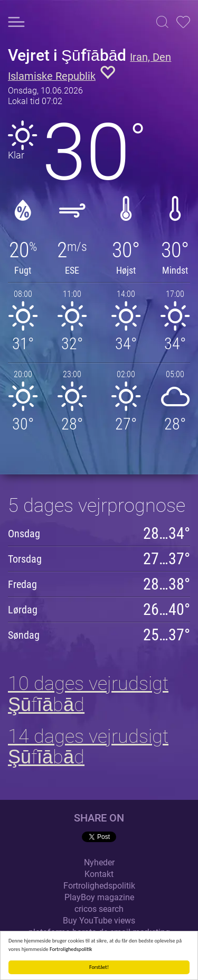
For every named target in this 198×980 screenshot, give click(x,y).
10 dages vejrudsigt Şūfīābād (88, 694)
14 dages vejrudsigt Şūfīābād (88, 747)
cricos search (99, 909)
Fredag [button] (22, 584)
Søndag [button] (24, 635)
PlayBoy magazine (99, 897)
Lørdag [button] (23, 610)
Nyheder (99, 862)
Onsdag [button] (24, 534)
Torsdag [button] (25, 559)
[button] (162, 22)
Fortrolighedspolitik (71, 949)
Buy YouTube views (99, 921)
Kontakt (99, 874)
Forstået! (99, 967)
